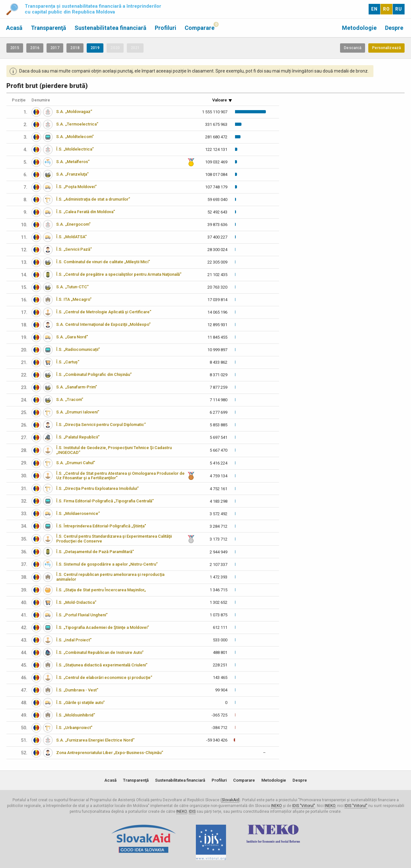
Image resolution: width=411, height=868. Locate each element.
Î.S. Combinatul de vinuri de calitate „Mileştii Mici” (103, 262)
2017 (55, 48)
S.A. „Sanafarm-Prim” (77, 387)
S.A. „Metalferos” (73, 162)
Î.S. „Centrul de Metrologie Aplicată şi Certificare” (104, 312)
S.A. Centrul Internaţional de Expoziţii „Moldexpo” (103, 324)
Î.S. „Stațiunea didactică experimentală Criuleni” (102, 665)
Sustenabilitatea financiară (110, 28)
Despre (394, 28)
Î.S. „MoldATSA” (71, 237)
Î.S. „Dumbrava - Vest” (77, 690)
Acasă (14, 28)
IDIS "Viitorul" (304, 806)
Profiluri (166, 28)
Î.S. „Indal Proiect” (74, 640)
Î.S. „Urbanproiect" (74, 728)
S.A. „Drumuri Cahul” (76, 463)
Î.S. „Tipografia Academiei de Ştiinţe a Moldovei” (103, 627)
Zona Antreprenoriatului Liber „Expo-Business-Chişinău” (110, 753)
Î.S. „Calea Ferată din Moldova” (86, 212)
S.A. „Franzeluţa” (72, 174)
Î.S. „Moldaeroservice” (78, 513)
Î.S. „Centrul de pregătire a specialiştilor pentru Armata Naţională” (119, 274)
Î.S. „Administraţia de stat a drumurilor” (93, 199)
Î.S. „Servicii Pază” (74, 249)
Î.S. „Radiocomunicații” (78, 349)
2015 (15, 48)
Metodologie (359, 28)
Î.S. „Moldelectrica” (75, 149)
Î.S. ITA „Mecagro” (74, 299)
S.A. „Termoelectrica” (77, 124)
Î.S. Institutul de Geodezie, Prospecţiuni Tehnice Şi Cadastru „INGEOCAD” (114, 450)
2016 (35, 48)
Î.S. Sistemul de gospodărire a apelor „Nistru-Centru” (107, 564)
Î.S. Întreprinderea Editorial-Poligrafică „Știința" (101, 526)
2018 (75, 48)
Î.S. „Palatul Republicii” (78, 437)
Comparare (200, 28)
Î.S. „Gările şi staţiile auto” (80, 703)
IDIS (192, 812)
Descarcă (353, 48)
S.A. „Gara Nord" (72, 337)
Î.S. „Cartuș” (68, 362)
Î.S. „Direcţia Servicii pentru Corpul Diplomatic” (101, 425)
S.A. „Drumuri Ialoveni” (78, 412)
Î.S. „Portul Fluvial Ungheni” (82, 615)
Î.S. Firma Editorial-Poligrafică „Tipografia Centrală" (105, 501)
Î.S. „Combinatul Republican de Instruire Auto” (100, 652)
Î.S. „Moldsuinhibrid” (76, 715)
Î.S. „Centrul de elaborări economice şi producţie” (104, 677)
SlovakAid (230, 800)
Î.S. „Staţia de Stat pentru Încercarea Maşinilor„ (101, 590)
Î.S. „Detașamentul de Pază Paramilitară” (95, 552)
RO (386, 9)
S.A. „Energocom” (73, 224)
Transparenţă (48, 28)
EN (374, 9)
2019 (95, 48)
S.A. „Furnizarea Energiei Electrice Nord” (95, 740)
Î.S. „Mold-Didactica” (76, 602)
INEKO (276, 806)
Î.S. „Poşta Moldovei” (76, 187)
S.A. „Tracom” (70, 399)
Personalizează (386, 48)
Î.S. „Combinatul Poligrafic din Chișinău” (94, 374)
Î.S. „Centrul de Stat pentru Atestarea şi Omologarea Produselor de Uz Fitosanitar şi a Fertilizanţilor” (120, 476)
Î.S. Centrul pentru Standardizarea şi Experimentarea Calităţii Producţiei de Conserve (114, 539)
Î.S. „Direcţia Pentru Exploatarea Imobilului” (97, 488)
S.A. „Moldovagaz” (74, 112)
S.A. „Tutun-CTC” (72, 287)
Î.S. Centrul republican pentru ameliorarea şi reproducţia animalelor (110, 577)
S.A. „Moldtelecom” (75, 137)
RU (399, 9)
